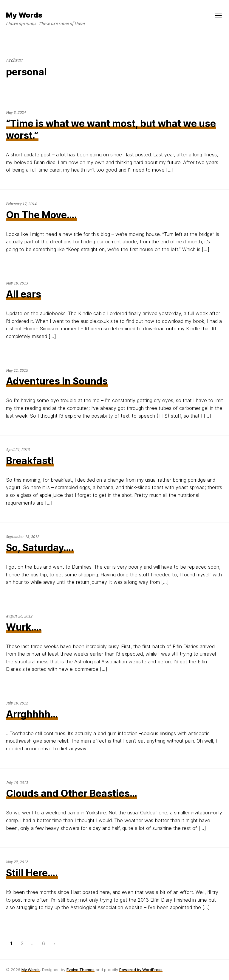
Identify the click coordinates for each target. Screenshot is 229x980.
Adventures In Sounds (57, 381)
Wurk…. (24, 627)
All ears (24, 294)
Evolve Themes (81, 970)
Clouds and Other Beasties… (72, 793)
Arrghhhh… (32, 714)
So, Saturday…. (40, 548)
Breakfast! (30, 461)
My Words (31, 970)
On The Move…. (41, 215)
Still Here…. (32, 873)
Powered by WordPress (141, 970)
